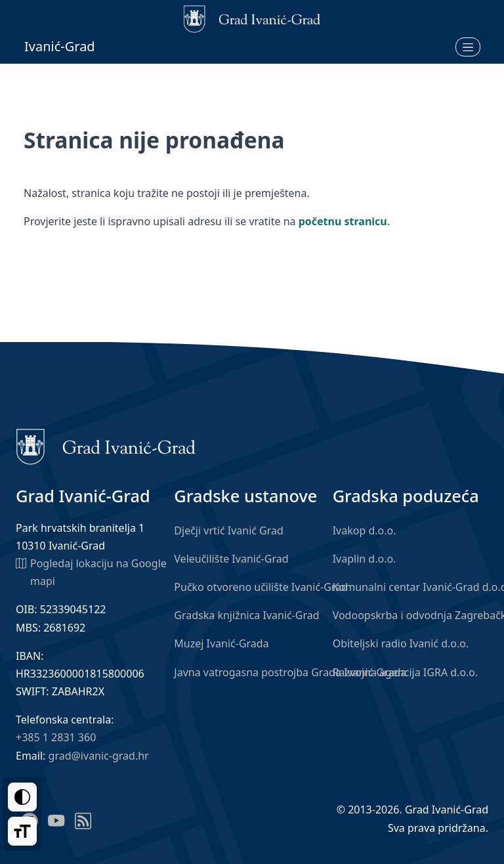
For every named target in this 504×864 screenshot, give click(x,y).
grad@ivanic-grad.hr (99, 756)
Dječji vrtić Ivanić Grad (229, 530)
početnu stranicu (343, 221)
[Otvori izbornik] (468, 47)
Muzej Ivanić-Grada (221, 643)
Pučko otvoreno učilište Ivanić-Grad (261, 587)
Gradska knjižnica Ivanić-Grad (246, 615)
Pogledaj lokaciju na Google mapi (91, 572)
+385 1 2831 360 (56, 737)
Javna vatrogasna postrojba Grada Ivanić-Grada (290, 672)
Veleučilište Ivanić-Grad (231, 559)
